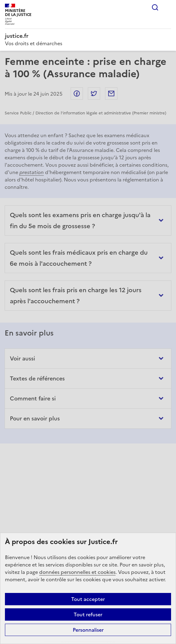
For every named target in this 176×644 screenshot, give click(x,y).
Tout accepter (88, 599)
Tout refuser (88, 614)
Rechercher (155, 7)
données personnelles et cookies (77, 572)
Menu (167, 7)
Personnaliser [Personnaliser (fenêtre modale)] (88, 630)
